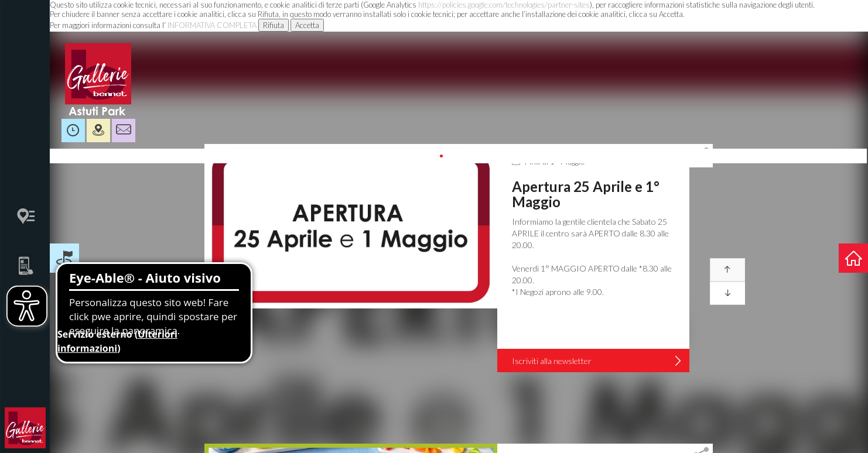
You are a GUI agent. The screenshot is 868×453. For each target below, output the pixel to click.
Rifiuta (274, 25)
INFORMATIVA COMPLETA (212, 25)
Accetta (307, 25)
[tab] (701, 156)
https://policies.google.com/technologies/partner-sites (504, 5)
